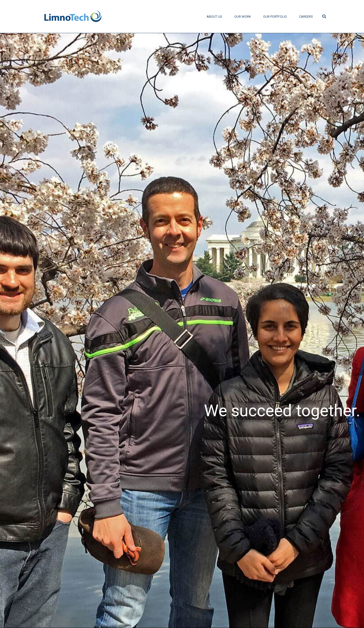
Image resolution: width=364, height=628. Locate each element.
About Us (214, 17)
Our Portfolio (275, 17)
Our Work (243, 17)
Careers (306, 17)
